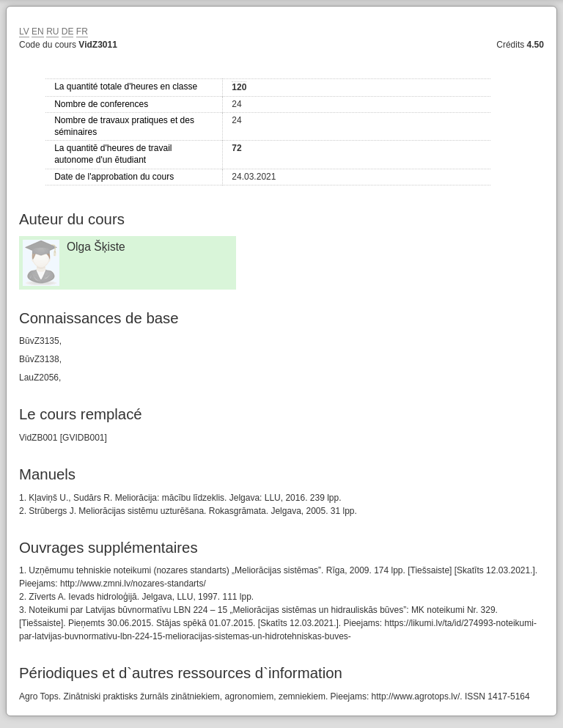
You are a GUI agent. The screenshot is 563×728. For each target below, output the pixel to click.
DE (68, 32)
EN (38, 32)
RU (52, 32)
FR (82, 32)
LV (24, 32)
